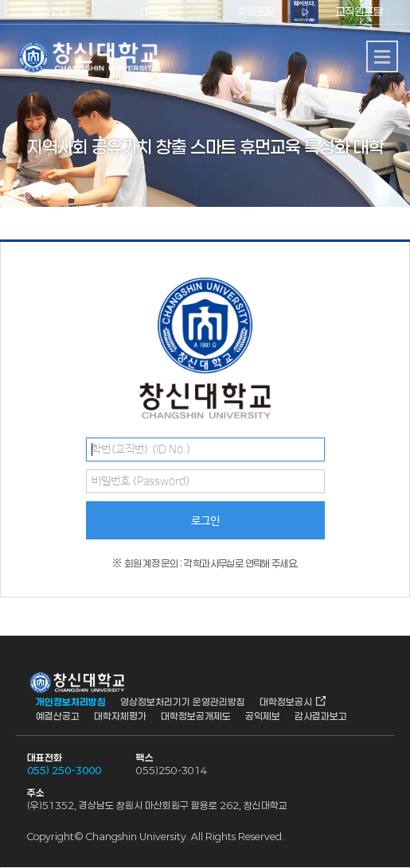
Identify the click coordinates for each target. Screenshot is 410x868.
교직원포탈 (359, 12)
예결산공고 (58, 716)
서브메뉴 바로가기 (0, 0)
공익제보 (263, 716)
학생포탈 (256, 12)
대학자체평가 (120, 716)
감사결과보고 (321, 716)
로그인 (205, 521)
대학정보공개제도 (196, 716)
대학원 (154, 12)
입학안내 (51, 12)
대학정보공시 (286, 702)
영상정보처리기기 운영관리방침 (183, 702)
